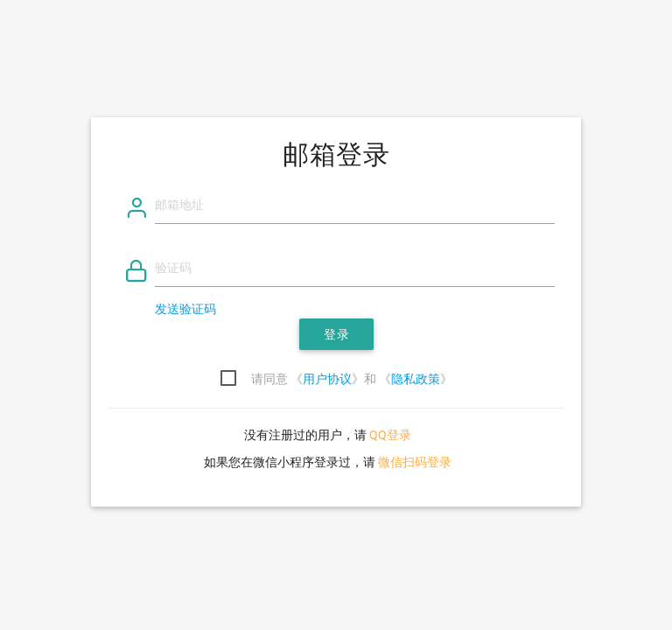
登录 (336, 334)
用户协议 (327, 379)
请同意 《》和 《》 (352, 379)
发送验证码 (185, 309)
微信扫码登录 (415, 462)
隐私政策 (416, 379)
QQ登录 (390, 435)
